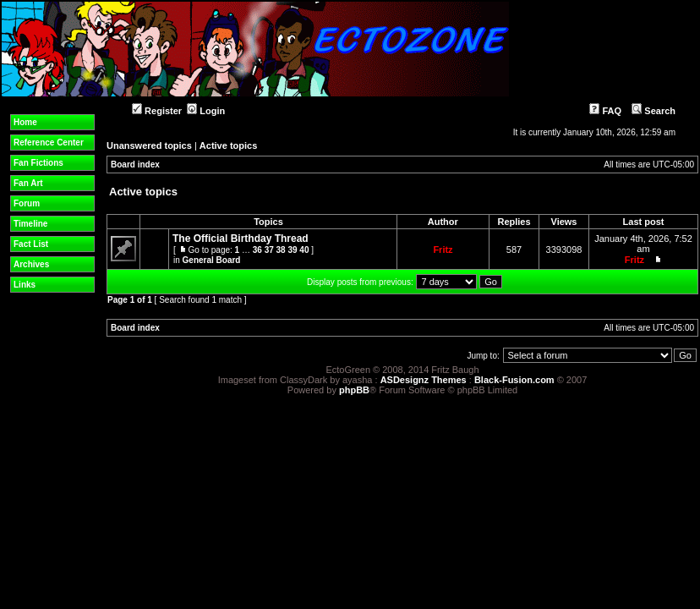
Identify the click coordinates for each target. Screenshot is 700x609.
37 (269, 250)
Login (206, 111)
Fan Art (28, 183)
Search (654, 111)
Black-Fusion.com (514, 380)
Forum (27, 203)
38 (281, 250)
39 (292, 250)
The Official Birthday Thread (241, 239)
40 (304, 250)
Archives (31, 264)
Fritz (443, 250)
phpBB (354, 390)
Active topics (228, 145)
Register (157, 111)
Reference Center (49, 143)
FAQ (605, 111)
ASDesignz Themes (424, 380)
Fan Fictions (38, 163)
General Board (212, 260)
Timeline (30, 224)
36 (257, 250)
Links (25, 285)
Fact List (31, 244)
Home (25, 122)
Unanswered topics (149, 145)
